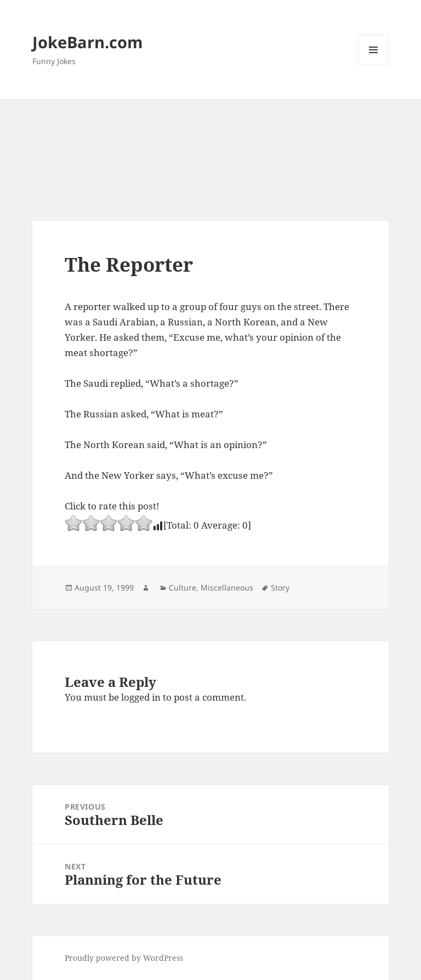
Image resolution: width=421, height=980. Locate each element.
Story (280, 588)
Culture (183, 588)
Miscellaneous (227, 588)
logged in (141, 697)
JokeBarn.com (87, 42)
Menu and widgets (374, 65)
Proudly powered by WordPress (124, 958)
